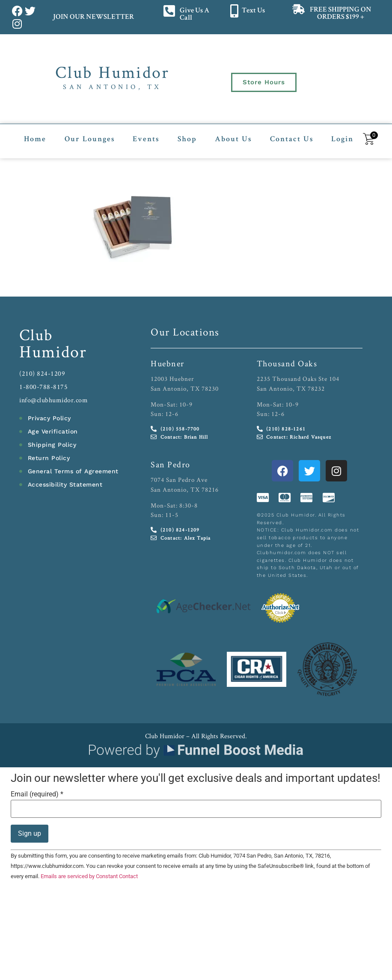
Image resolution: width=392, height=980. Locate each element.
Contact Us (292, 140)
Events (146, 140)
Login (342, 140)
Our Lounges (90, 140)
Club (36, 334)
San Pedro (171, 464)
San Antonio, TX (112, 87)
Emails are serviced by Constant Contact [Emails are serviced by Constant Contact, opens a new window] (89, 876)
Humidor (53, 351)
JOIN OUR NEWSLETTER (93, 17)
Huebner (168, 363)
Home (35, 140)
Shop (187, 140)
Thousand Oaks (287, 363)
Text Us (253, 11)
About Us (233, 140)
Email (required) (37, 794)
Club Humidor (112, 72)
